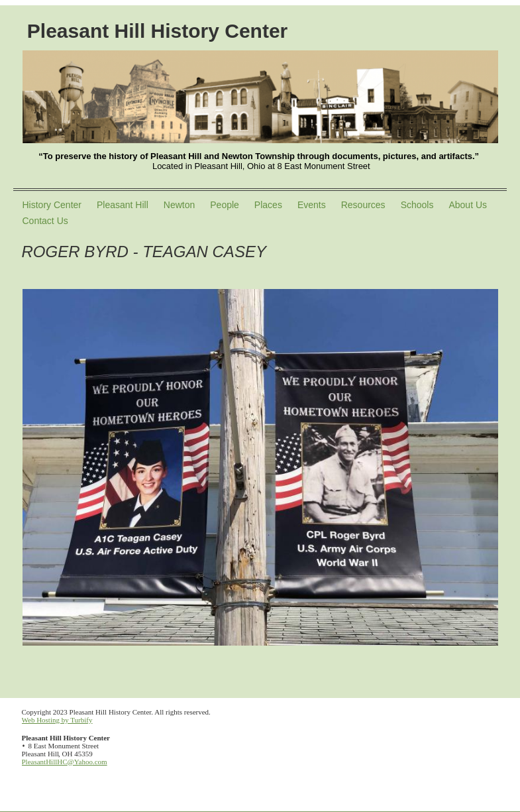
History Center (52, 205)
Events (312, 205)
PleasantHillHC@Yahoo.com (65, 762)
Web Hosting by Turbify (57, 720)
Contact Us (45, 221)
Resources (363, 205)
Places (268, 205)
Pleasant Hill (123, 205)
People (225, 205)
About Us (468, 205)
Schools (417, 205)
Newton (179, 205)
